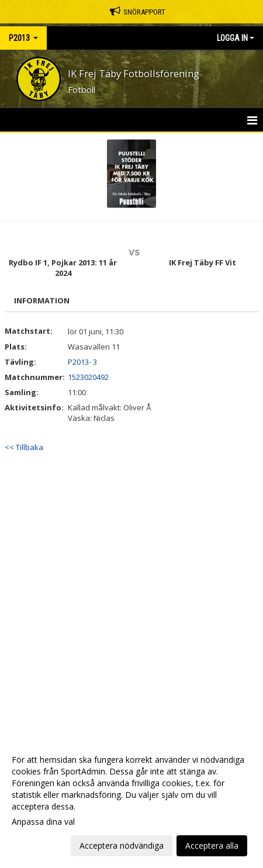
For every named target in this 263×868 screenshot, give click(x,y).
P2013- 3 (82, 362)
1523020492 (88, 377)
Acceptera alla (212, 845)
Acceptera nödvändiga (122, 845)
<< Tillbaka (24, 447)
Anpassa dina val (43, 822)
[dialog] (131, 802)
